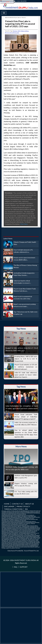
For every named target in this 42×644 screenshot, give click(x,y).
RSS (26, 509)
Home (7, 504)
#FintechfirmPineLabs (12, 33)
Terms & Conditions (13, 509)
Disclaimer (9, 506)
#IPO (19, 31)
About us (29, 504)
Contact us (17, 504)
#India (15, 31)
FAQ (15, 567)
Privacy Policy (23, 506)
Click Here (24, 224)
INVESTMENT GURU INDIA (25, 560)
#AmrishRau (25, 31)
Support (24, 567)
